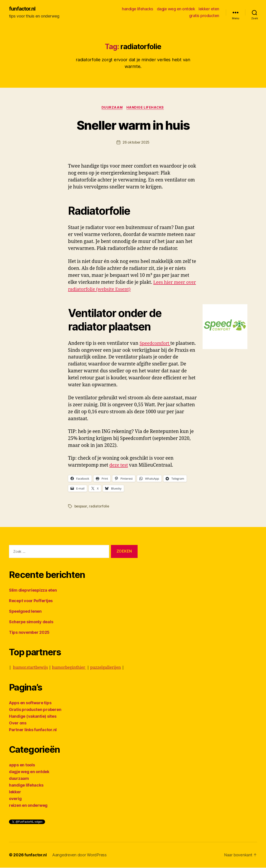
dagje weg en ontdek (176, 9)
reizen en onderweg (28, 806)
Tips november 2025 (29, 633)
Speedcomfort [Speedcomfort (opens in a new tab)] (156, 344)
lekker (15, 792)
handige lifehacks (138, 9)
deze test (119, 466)
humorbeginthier (69, 668)
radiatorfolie (100, 507)
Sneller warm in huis (133, 125)
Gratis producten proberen (35, 710)
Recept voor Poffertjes (31, 601)
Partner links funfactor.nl (33, 730)
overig (15, 799)
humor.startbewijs (30, 668)
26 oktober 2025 (136, 143)
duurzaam (112, 108)
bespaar (81, 507)
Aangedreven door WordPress (80, 855)
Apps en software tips (30, 703)
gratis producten (204, 16)
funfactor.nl (23, 9)
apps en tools (22, 765)
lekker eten (209, 9)
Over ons (18, 723)
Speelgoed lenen (25, 612)
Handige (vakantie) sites (33, 717)
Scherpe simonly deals (31, 622)
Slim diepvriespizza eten (33, 591)
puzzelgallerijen (106, 668)
